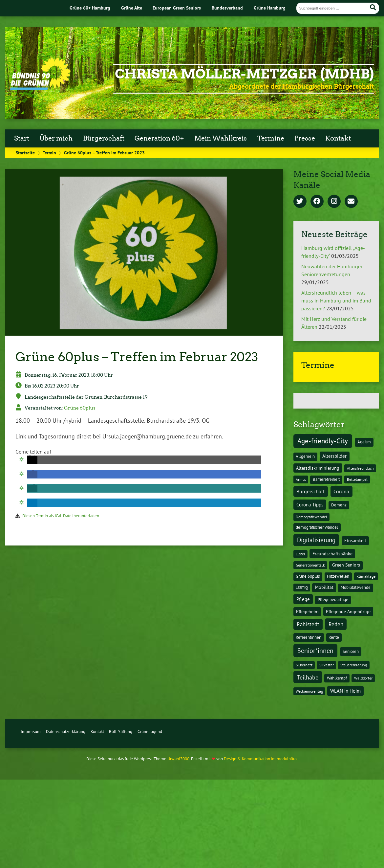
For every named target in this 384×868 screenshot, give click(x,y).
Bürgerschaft (104, 138)
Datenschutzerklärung (66, 732)
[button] (32, 460)
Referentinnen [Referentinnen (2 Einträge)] (309, 637)
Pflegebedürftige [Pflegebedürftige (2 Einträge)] (333, 600)
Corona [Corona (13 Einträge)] (341, 491)
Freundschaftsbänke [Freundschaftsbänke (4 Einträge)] (332, 554)
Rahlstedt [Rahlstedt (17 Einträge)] (308, 624)
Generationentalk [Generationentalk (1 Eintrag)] (310, 565)
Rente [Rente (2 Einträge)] (334, 637)
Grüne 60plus (80, 408)
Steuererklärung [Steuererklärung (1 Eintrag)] (354, 665)
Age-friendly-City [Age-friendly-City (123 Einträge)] (323, 441)
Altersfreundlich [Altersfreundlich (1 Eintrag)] (360, 468)
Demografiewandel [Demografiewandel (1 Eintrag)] (311, 517)
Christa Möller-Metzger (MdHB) (244, 74)
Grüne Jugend (150, 732)
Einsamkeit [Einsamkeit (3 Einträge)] (355, 541)
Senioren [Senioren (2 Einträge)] (351, 651)
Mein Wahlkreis (221, 138)
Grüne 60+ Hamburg (90, 8)
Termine (271, 138)
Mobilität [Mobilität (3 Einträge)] (324, 587)
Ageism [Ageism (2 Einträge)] (364, 442)
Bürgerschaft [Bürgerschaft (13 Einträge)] (310, 491)
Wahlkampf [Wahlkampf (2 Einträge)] (337, 678)
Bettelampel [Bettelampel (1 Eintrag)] (357, 479)
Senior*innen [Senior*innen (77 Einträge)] (315, 650)
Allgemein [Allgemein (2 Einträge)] (305, 456)
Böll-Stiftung (121, 732)
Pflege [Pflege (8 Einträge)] (303, 599)
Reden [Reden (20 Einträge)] (336, 624)
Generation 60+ (159, 138)
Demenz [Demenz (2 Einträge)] (339, 505)
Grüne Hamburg (270, 8)
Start (22, 138)
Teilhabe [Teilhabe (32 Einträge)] (308, 677)
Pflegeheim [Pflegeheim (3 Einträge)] (307, 612)
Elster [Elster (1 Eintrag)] (300, 554)
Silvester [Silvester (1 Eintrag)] (327, 665)
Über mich (56, 138)
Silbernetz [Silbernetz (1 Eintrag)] (304, 665)
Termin (49, 153)
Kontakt (338, 138)
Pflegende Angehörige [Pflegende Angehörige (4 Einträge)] (348, 612)
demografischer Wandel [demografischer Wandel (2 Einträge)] (317, 527)
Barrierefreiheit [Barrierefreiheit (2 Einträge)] (326, 479)
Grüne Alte (132, 8)
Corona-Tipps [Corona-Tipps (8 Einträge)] (310, 504)
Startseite (25, 153)
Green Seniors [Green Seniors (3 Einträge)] (346, 565)
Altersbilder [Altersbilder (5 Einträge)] (334, 456)
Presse (305, 138)
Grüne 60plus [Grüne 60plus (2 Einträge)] (308, 576)
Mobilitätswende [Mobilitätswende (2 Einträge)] (356, 587)
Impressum (31, 732)
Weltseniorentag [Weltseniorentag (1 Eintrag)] (309, 691)
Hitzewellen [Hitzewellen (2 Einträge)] (338, 576)
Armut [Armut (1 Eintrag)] (301, 479)
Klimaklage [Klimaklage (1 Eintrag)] (366, 576)
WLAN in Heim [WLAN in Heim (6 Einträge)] (345, 691)
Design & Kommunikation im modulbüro (260, 759)
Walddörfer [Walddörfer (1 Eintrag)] (363, 678)
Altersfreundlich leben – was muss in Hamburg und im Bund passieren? (336, 300)
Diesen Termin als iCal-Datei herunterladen (61, 516)
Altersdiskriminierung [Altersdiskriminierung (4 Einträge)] (318, 468)
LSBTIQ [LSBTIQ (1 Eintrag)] (302, 587)
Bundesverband (227, 8)
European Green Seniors (177, 8)
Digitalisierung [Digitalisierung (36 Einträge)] (316, 540)
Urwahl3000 (178, 759)
